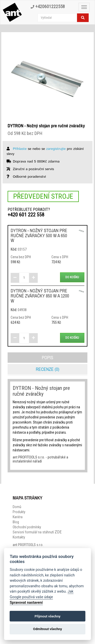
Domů (17, 507)
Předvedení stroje (43, 196)
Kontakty (19, 537)
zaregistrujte (56, 149)
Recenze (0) (48, 369)
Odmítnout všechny (48, 629)
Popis (48, 358)
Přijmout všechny (47, 616)
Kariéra (18, 517)
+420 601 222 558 (26, 215)
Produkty (19, 512)
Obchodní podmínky (27, 527)
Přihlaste (20, 149)
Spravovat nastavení (26, 603)
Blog (16, 522)
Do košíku (72, 277)
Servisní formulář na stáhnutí (37, 532)
